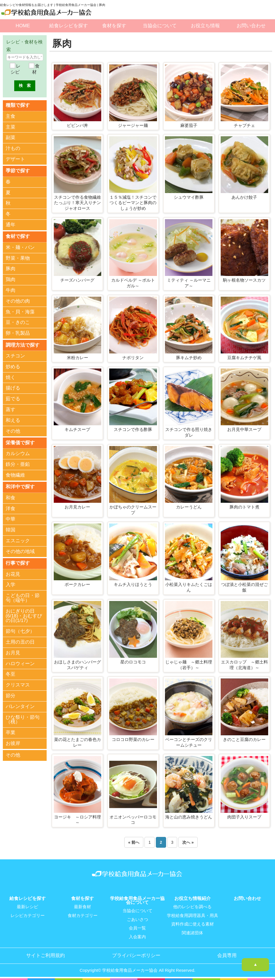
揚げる (13, 388)
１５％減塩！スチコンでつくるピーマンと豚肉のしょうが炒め (133, 203)
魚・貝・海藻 (20, 312)
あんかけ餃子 (244, 197)
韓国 (11, 530)
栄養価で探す (20, 442)
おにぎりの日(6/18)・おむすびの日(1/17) (24, 615)
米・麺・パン (20, 247)
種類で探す (18, 105)
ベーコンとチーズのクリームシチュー (189, 742)
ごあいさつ (137, 919)
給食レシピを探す (69, 26)
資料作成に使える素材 (193, 924)
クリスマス (18, 685)
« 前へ (134, 842)
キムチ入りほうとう (133, 584)
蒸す (11, 409)
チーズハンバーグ (77, 280)
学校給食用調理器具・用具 (193, 915)
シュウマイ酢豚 (189, 197)
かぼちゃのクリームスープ (133, 510)
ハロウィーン (20, 663)
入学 (11, 584)
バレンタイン (20, 706)
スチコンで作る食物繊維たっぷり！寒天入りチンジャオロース (77, 203)
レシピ (15, 69)
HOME (23, 26)
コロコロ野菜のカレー (133, 739)
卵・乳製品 (18, 333)
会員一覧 (137, 928)
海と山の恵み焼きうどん (189, 817)
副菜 (11, 138)
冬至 (11, 674)
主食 (11, 116)
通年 (11, 225)
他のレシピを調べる (192, 907)
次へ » (188, 842)
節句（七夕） (20, 631)
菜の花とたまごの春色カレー (77, 742)
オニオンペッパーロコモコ (133, 820)
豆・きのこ (18, 322)
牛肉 (11, 290)
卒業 (11, 732)
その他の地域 (20, 551)
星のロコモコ (133, 662)
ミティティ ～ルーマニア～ (189, 283)
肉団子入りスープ (244, 817)
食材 (36, 69)
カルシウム (18, 453)
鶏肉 (11, 279)
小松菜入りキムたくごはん (189, 587)
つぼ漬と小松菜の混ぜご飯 (244, 587)
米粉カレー (77, 358)
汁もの (13, 148)
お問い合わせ (251, 26)
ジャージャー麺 (133, 125)
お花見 (13, 574)
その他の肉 (18, 301)
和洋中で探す (20, 486)
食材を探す (114, 26)
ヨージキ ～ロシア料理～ (77, 820)
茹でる (13, 398)
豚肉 (11, 269)
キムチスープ (77, 429)
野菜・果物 (18, 258)
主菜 (11, 127)
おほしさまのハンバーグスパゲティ (77, 665)
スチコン (15, 356)
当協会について (160, 26)
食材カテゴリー (83, 915)
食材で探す (18, 236)
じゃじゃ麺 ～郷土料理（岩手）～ (189, 665)
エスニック (18, 540)
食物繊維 (15, 475)
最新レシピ (27, 907)
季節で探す (18, 171)
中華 (11, 519)
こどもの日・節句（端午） (23, 598)
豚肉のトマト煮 (244, 507)
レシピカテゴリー (28, 915)
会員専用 (227, 955)
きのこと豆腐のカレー (244, 739)
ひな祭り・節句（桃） (23, 719)
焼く (11, 377)
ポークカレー (77, 584)
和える (13, 420)
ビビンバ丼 (77, 125)
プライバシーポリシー (136, 955)
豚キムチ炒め (189, 358)
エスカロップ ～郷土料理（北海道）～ (244, 665)
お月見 (13, 652)
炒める (13, 366)
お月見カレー (77, 507)
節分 (11, 695)
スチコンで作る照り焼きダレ (189, 432)
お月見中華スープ (244, 429)
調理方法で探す (23, 345)
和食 (11, 497)
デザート (15, 159)
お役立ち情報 (205, 26)
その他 (13, 431)
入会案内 (137, 936)
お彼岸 (13, 743)
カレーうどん (189, 507)
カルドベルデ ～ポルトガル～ (133, 283)
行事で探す (18, 563)
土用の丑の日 (20, 641)
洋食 (11, 508)
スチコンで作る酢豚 (133, 429)
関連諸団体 (192, 932)
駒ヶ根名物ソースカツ (244, 280)
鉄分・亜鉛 (18, 464)
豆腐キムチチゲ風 (244, 358)
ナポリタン (133, 358)
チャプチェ (244, 125)
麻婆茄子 (189, 125)
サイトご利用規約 (46, 955)
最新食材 (82, 907)
